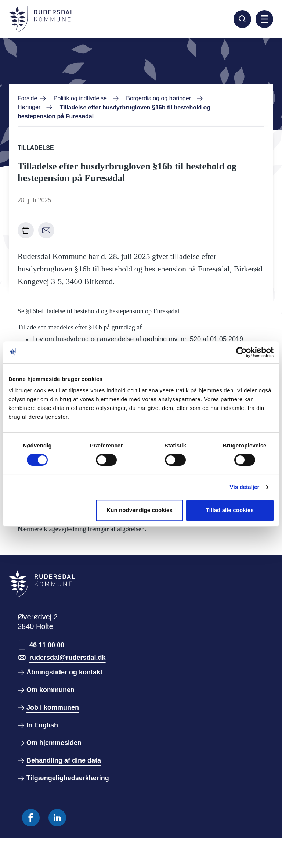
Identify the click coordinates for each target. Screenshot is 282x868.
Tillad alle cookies (230, 510)
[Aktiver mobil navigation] (264, 19)
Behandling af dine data (64, 760)
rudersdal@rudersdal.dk (68, 658)
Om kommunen (50, 690)
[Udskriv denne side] (26, 230)
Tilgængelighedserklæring (68, 778)
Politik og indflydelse (80, 98)
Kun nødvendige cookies (140, 510)
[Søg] (242, 19)
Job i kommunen (53, 707)
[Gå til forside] (41, 19)
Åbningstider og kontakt (64, 672)
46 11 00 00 (47, 645)
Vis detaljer (245, 487)
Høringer (29, 107)
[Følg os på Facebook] (31, 818)
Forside (27, 98)
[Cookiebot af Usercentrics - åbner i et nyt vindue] (241, 352)
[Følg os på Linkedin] (57, 818)
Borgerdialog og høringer (158, 98)
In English (42, 725)
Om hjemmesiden (54, 743)
